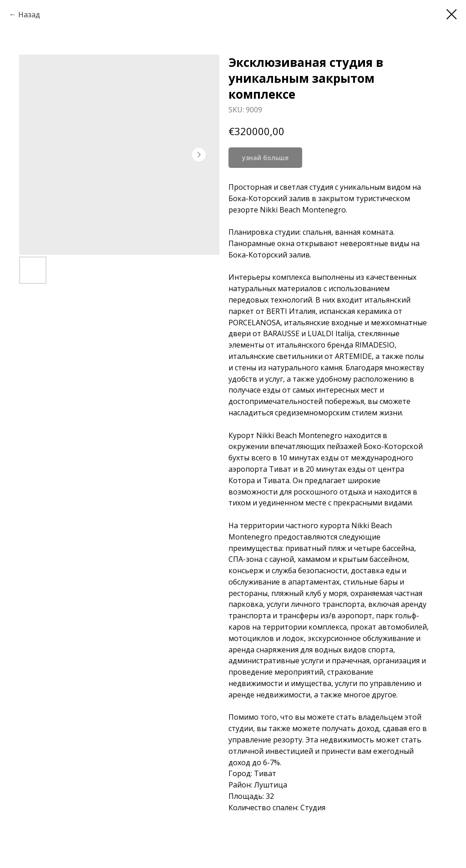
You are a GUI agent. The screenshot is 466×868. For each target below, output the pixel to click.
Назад (29, 15)
